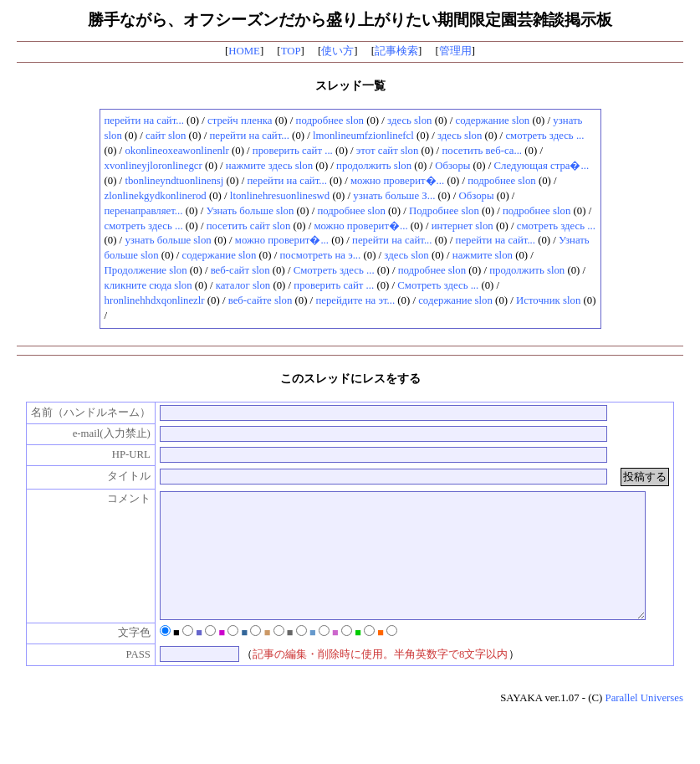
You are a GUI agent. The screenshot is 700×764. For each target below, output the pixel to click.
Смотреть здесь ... (334, 270)
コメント (120, 499)
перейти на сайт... (144, 120)
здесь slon (409, 120)
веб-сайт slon (240, 270)
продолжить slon (374, 166)
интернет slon (462, 226)
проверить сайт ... (293, 151)
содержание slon (493, 120)
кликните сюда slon (148, 285)
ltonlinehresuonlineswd (280, 196)
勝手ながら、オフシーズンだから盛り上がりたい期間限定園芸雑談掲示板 (350, 20)
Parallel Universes (644, 723)
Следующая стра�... (541, 166)
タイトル (120, 476)
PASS (129, 679)
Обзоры (452, 166)
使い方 (337, 51)
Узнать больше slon (250, 211)
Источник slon (548, 300)
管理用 (455, 51)
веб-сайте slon (261, 300)
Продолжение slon (146, 270)
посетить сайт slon (249, 226)
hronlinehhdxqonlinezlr (155, 300)
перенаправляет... (144, 211)
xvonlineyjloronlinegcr (153, 166)
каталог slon (243, 285)
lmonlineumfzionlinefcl (363, 136)
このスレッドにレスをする (350, 378)
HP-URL (122, 454)
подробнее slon (330, 120)
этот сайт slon (387, 151)
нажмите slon (483, 255)
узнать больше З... (394, 196)
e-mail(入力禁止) (102, 433)
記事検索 (396, 51)
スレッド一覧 (350, 85)
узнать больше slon (168, 240)
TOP (291, 51)
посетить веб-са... (482, 151)
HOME (244, 51)
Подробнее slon (444, 211)
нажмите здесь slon (269, 166)
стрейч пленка (240, 120)
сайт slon (166, 136)
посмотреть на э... (320, 255)
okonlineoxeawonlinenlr (176, 151)
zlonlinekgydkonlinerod (156, 196)
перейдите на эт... (355, 300)
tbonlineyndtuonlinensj (174, 181)
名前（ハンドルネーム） (82, 413)
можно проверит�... (397, 181)
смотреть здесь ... (544, 136)
